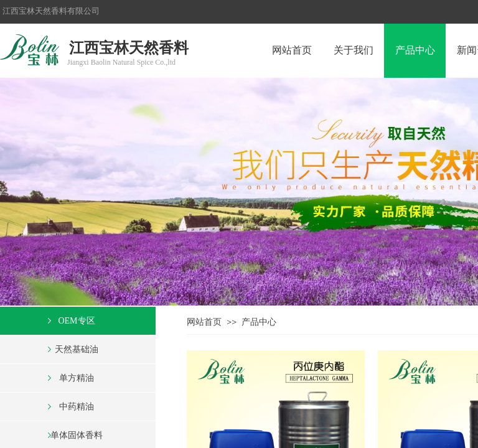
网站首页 (204, 322)
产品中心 (259, 322)
